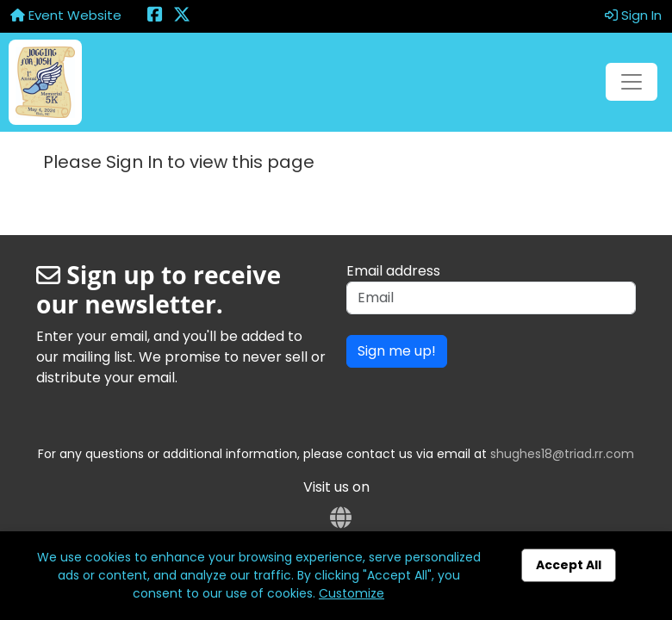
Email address (393, 271)
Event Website (66, 15)
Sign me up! (397, 351)
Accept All (569, 565)
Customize (352, 593)
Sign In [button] (633, 15)
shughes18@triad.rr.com (562, 454)
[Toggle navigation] (632, 82)
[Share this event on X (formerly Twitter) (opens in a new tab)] (182, 16)
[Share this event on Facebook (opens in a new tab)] (155, 16)
